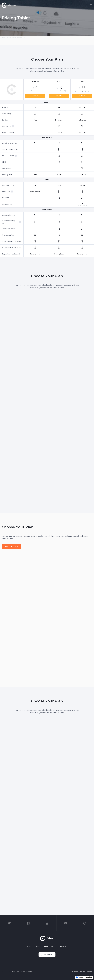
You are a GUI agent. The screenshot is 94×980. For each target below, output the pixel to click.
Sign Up (35, 96)
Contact (63, 946)
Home (3, 38)
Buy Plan (59, 96)
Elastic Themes (16, 971)
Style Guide (75, 971)
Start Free (47, 773)
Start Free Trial (12, 546)
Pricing (38, 946)
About (54, 946)
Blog (46, 946)
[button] (91, 5)
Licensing (83, 971)
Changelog (90, 971)
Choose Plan (47, 838)
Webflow (30, 971)
